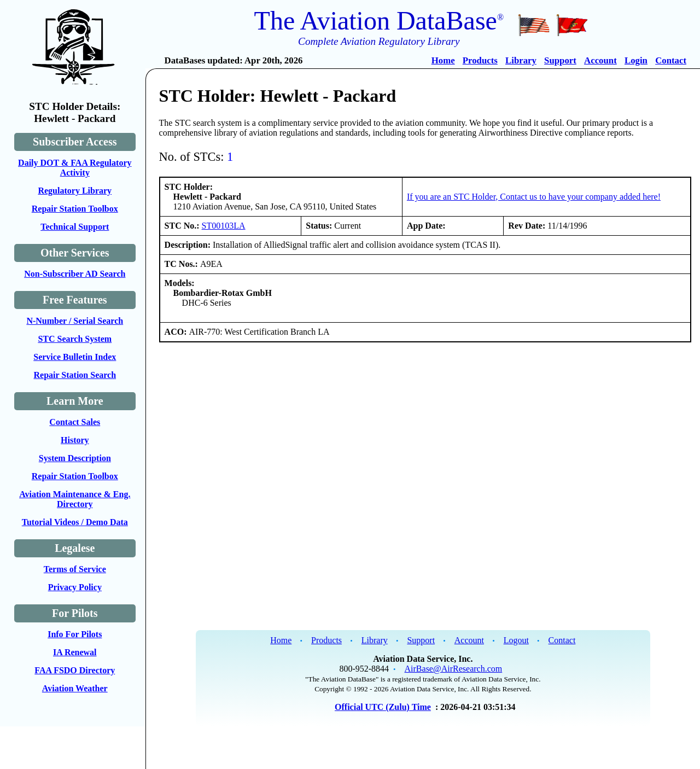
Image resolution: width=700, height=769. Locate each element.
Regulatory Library (75, 191)
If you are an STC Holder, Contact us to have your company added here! (534, 197)
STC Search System (75, 339)
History (75, 440)
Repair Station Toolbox (75, 209)
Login (636, 60)
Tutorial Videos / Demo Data (75, 522)
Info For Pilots (75, 634)
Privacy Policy (75, 587)
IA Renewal (75, 652)
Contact (671, 60)
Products (480, 60)
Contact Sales (75, 422)
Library (521, 60)
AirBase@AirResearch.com (454, 669)
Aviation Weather (75, 688)
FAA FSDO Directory (75, 670)
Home (443, 60)
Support (560, 60)
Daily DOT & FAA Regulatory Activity (75, 168)
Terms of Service (75, 569)
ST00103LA (224, 226)
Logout (516, 640)
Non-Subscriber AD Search (75, 274)
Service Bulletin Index (75, 357)
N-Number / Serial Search (75, 321)
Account (600, 60)
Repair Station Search (75, 375)
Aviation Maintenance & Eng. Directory (75, 499)
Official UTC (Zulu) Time (383, 707)
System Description (75, 458)
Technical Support (75, 227)
